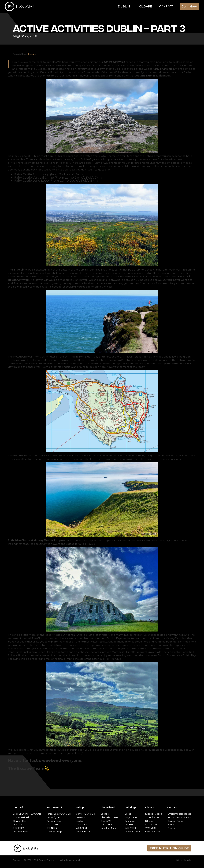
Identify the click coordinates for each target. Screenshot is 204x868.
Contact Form (175, 821)
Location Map (20, 832)
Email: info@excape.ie (179, 814)
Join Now (189, 6)
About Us (173, 824)
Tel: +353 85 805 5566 (179, 817)
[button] (125, 7)
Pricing (171, 828)
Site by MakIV (184, 860)
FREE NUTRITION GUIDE (169, 848)
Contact (166, 6)
